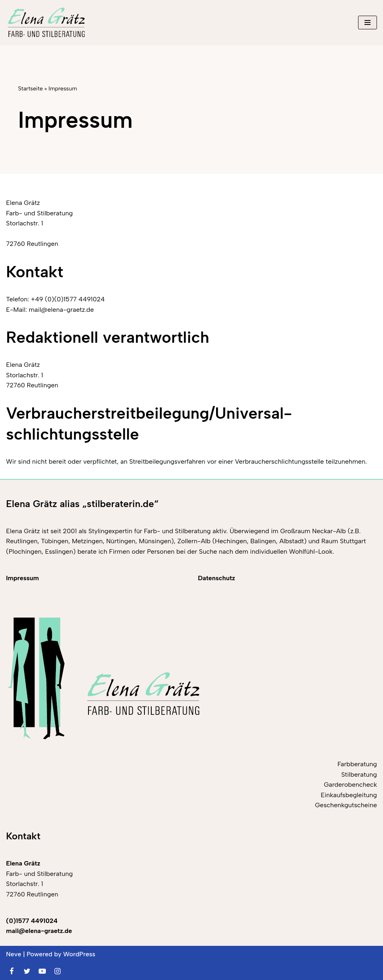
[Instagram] (58, 971)
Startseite (30, 89)
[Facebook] (12, 971)
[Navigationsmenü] (368, 23)
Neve (14, 954)
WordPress (79, 954)
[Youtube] (42, 971)
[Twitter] (27, 971)
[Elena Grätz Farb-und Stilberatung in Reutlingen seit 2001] (46, 23)
